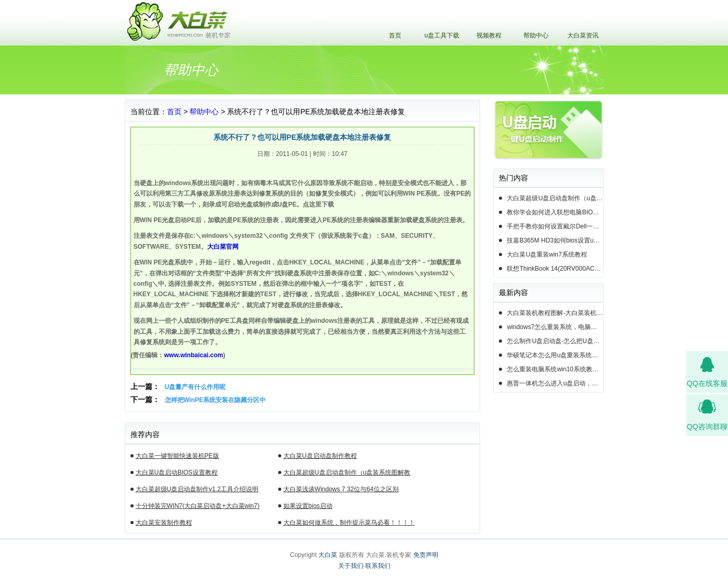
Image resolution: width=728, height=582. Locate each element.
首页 (395, 35)
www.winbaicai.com (194, 355)
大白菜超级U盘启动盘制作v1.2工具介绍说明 (197, 489)
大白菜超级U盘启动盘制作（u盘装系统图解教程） (347, 474)
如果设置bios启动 (308, 506)
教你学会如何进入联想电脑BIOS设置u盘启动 (555, 212)
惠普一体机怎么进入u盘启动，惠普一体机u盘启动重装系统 (555, 383)
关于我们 (351, 566)
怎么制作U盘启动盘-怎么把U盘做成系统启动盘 (555, 341)
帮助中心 (536, 35)
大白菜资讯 (583, 35)
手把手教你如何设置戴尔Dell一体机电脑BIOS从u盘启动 (555, 226)
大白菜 (328, 555)
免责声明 (426, 555)
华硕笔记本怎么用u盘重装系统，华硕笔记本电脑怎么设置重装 (555, 355)
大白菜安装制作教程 (164, 523)
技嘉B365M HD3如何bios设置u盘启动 (555, 240)
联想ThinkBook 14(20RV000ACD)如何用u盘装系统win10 (555, 269)
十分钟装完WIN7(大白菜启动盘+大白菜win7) (198, 506)
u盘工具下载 (442, 35)
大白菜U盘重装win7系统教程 (547, 254)
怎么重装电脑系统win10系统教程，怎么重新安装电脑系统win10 (555, 369)
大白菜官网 (223, 247)
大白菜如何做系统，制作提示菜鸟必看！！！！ (349, 523)
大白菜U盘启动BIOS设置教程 (177, 472)
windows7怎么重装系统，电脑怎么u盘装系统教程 (555, 327)
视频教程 (489, 35)
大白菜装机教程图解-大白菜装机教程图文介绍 (555, 313)
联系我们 (378, 566)
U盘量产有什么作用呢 (195, 387)
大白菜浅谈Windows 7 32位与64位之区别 (341, 489)
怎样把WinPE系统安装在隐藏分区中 (216, 400)
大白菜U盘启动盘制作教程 (320, 456)
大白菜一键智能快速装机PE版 (177, 456)
